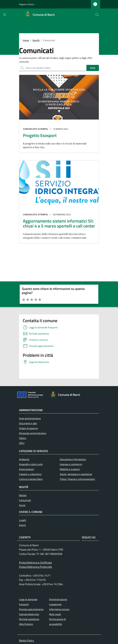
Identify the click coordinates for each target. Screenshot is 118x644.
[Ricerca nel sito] (97, 15)
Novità (36, 40)
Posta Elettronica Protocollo (36, 567)
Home (26, 40)
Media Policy (27, 641)
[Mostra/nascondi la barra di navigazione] (5, 15)
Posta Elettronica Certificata (35, 563)
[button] (28, 4)
